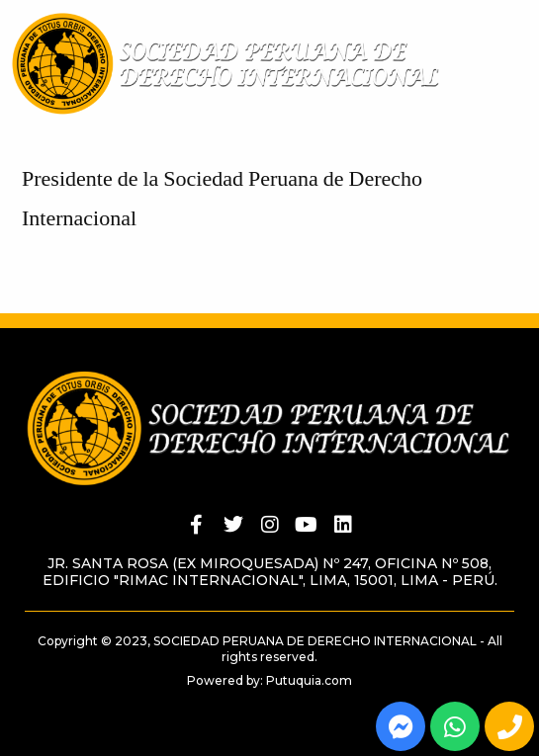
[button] (530, 80)
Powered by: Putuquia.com (269, 680)
